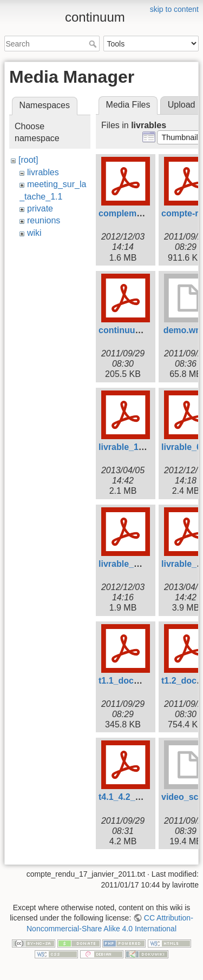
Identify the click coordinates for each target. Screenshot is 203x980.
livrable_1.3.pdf (130, 447)
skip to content (174, 9)
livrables (43, 172)
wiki (34, 233)
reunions (44, 220)
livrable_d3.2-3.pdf (137, 564)
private (40, 208)
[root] (28, 160)
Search (94, 44)
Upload (182, 105)
